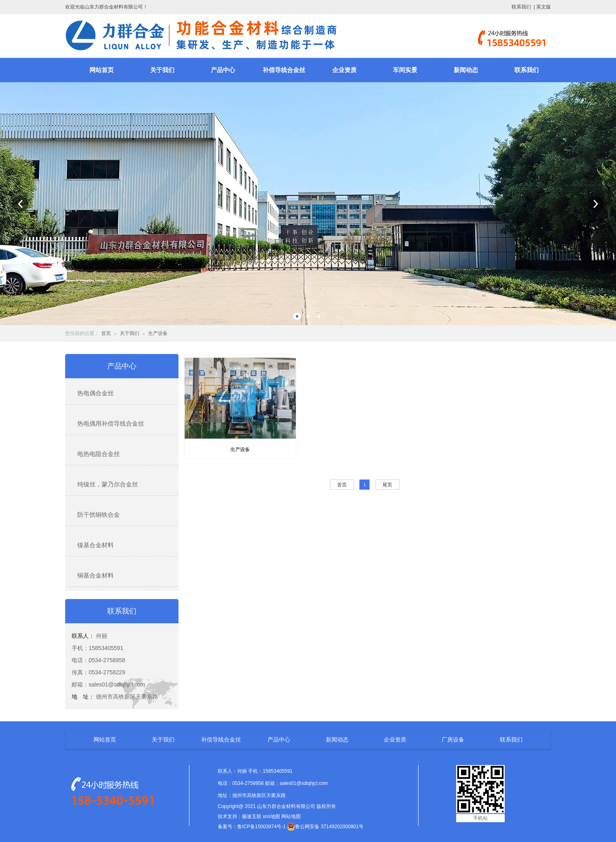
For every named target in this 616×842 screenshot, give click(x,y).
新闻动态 (466, 70)
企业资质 (344, 70)
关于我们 (162, 70)
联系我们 (521, 7)
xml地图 (271, 816)
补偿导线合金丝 (284, 70)
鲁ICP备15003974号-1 (261, 827)
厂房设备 (453, 740)
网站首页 (102, 70)
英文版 (544, 7)
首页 (106, 333)
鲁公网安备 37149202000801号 (325, 827)
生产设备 (158, 333)
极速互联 (252, 816)
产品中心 (223, 70)
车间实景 (405, 70)
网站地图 (291, 816)
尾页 (387, 485)
